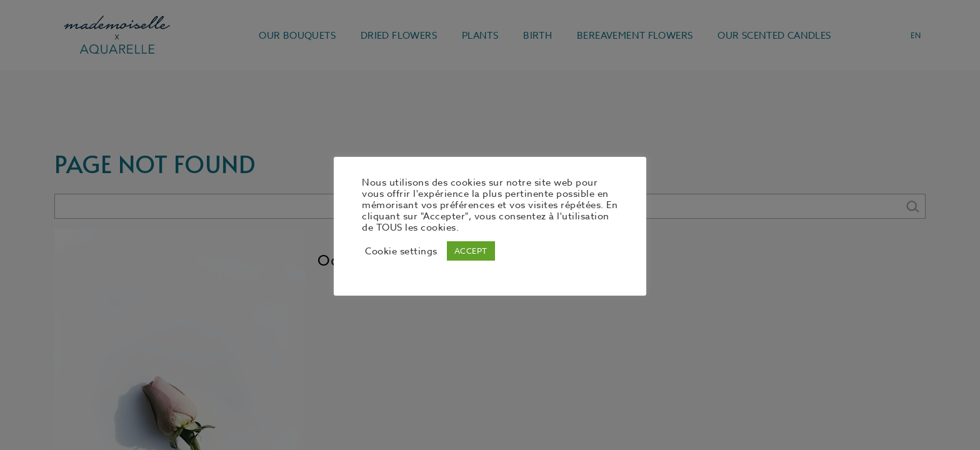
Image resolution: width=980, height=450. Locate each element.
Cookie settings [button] (401, 251)
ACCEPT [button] (471, 251)
